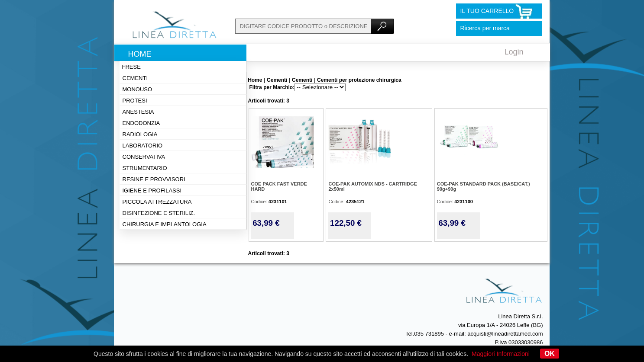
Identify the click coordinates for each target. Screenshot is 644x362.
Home (140, 54)
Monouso (138, 89)
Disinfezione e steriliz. (159, 213)
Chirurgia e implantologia (165, 224)
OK (550, 354)
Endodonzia (141, 123)
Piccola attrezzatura (157, 202)
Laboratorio (143, 146)
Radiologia (140, 134)
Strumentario (145, 168)
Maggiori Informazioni (501, 354)
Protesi (135, 101)
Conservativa (144, 157)
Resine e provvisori (154, 179)
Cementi (135, 78)
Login (514, 52)
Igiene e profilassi (152, 191)
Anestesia (138, 112)
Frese (131, 67)
